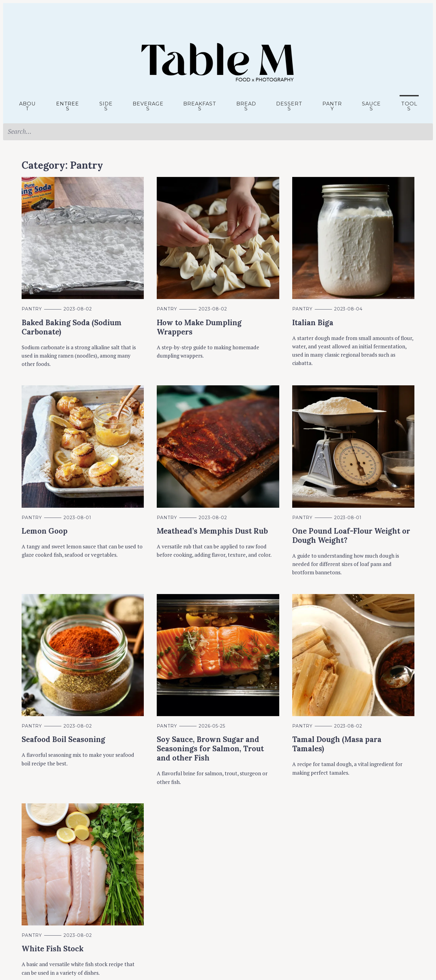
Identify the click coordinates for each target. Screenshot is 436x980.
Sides (106, 106)
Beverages (148, 106)
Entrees (68, 106)
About (27, 106)
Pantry (332, 106)
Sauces (371, 106)
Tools (409, 106)
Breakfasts (200, 106)
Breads (246, 106)
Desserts (289, 106)
